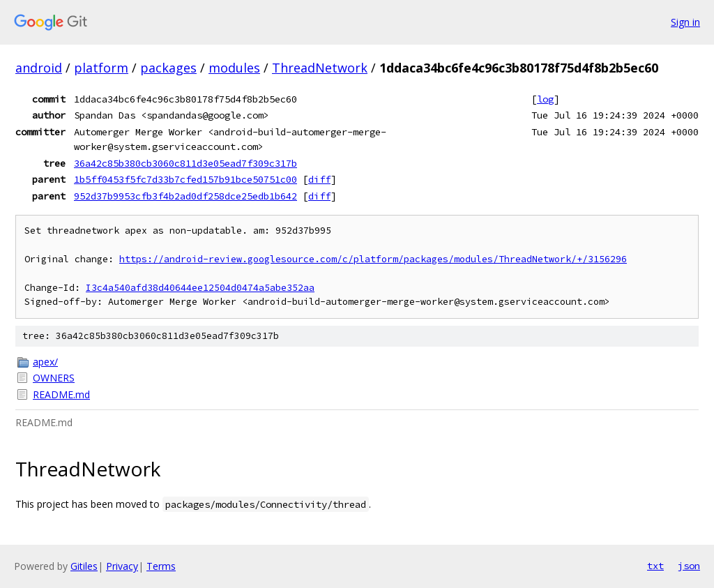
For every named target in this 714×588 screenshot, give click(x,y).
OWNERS (54, 378)
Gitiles (84, 566)
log (545, 99)
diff (319, 179)
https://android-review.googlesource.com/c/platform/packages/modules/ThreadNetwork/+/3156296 (373, 259)
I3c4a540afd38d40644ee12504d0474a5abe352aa (200, 288)
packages (168, 68)
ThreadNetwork (320, 68)
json (689, 566)
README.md (61, 394)
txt (655, 566)
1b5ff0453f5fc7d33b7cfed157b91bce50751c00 (185, 179)
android (39, 68)
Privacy (122, 566)
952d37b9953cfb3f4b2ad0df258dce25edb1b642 (185, 196)
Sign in (685, 22)
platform (101, 68)
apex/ (45, 362)
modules (234, 68)
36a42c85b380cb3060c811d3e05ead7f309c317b (185, 163)
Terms (161, 566)
